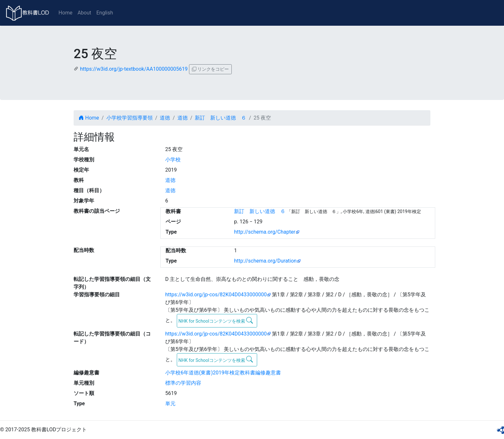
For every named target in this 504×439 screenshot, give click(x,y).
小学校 (173, 160)
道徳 (165, 118)
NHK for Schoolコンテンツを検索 (216, 320)
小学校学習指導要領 (130, 118)
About (84, 13)
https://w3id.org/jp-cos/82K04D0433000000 (216, 295)
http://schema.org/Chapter (265, 232)
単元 (170, 403)
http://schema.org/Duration (265, 261)
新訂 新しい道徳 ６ (221, 118)
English (105, 13)
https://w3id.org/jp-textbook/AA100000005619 (134, 69)
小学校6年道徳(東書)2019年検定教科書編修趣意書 (223, 373)
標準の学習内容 (183, 383)
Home (65, 13)
